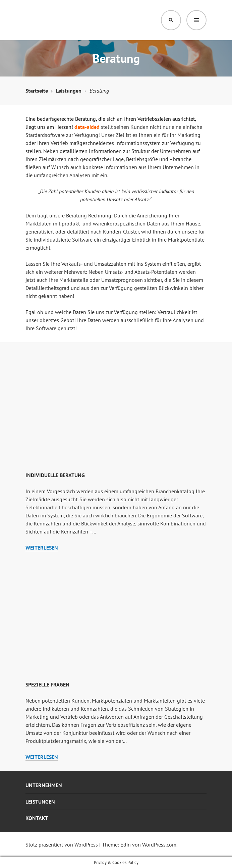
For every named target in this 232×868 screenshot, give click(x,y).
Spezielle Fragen (47, 684)
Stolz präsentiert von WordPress (62, 845)
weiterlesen (42, 548)
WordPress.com (159, 845)
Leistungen (40, 802)
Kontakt (37, 818)
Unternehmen (44, 785)
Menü (196, 20)
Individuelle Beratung (55, 475)
